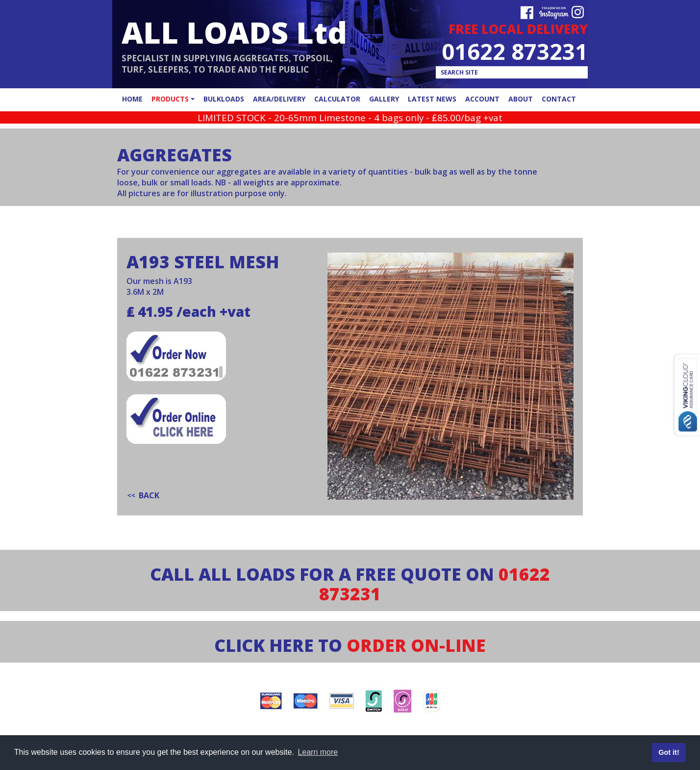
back (149, 495)
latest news (432, 99)
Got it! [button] (669, 752)
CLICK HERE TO (350, 645)
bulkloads (224, 99)
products (170, 99)
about (521, 99)
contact (559, 99)
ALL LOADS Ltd (234, 32)
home (132, 99)
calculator (337, 99)
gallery (384, 99)
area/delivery (279, 99)
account (482, 99)
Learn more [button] (318, 752)
